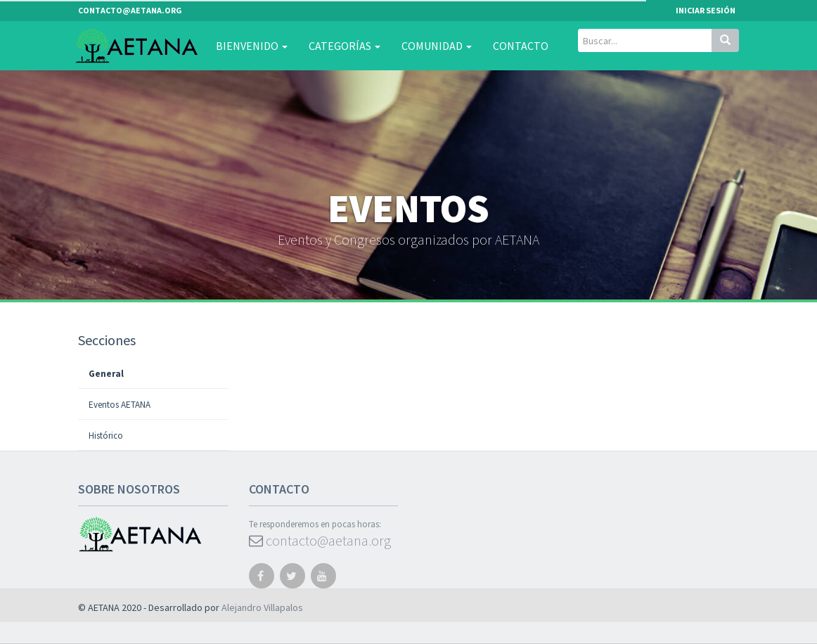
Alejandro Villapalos (262, 607)
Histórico (106, 436)
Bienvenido (252, 46)
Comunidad (437, 46)
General (106, 374)
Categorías (345, 46)
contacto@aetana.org (320, 540)
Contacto (521, 46)
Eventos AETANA (120, 405)
